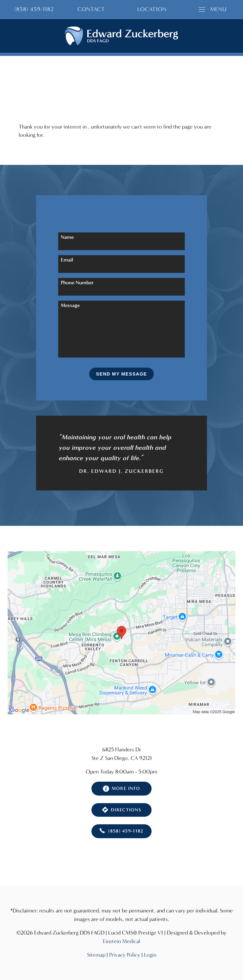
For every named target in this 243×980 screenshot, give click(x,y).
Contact (91, 9)
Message (70, 305)
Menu (213, 9)
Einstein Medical (121, 941)
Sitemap (96, 955)
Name (67, 237)
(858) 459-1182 (121, 831)
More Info (122, 789)
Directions (121, 810)
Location (152, 9)
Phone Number (77, 283)
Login (150, 955)
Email (67, 260)
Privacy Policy (125, 955)
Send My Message (122, 374)
